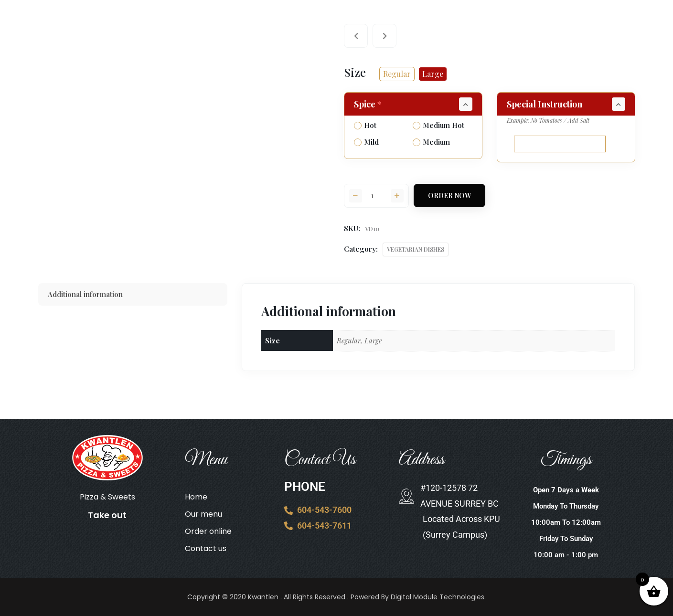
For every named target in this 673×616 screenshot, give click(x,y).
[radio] (397, 74)
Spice (369, 104)
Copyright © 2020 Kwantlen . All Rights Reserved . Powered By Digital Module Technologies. (336, 597)
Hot (365, 125)
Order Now (449, 196)
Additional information (85, 294)
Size (355, 72)
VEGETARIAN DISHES (416, 249)
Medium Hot (438, 125)
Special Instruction (545, 104)
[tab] (133, 294)
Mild (366, 142)
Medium (431, 142)
